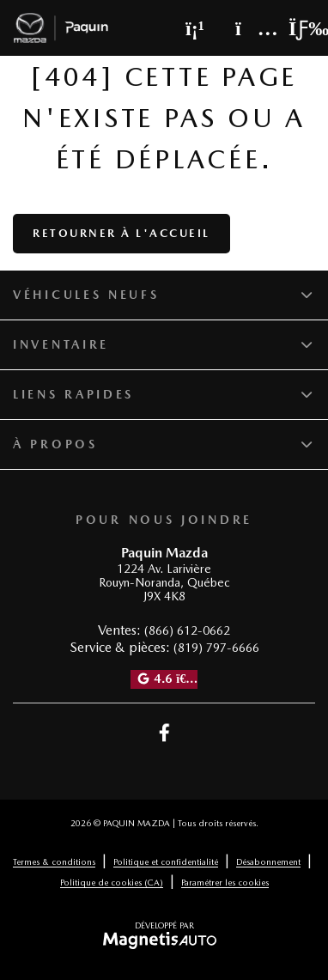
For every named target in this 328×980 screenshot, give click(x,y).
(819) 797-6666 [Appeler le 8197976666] (216, 648)
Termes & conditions (54, 861)
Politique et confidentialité (166, 861)
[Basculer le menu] (295, 28)
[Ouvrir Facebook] (164, 733)
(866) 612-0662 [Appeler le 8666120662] (187, 630)
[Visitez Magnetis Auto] (164, 940)
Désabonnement (268, 861)
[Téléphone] (195, 28)
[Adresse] (248, 28)
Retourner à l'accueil (121, 233)
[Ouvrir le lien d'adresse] (164, 583)
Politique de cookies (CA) (112, 882)
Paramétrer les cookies (225, 882)
